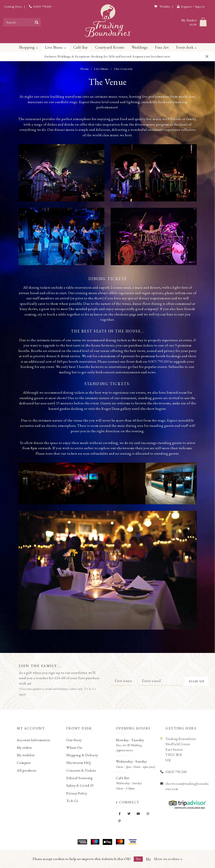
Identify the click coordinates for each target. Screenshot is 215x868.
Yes (138, 859)
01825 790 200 (158, 361)
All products (27, 770)
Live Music (54, 47)
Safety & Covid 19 (80, 785)
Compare (24, 763)
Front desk (185, 47)
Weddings (140, 47)
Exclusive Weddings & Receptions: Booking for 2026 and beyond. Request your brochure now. (107, 56)
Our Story (74, 740)
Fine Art (162, 47)
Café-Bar (81, 47)
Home (85, 69)
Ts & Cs (72, 801)
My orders (24, 747)
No (148, 859)
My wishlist (26, 755)
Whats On (74, 747)
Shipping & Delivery (82, 755)
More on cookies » (168, 859)
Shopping (27, 47)
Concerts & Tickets (81, 770)
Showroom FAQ (79, 763)
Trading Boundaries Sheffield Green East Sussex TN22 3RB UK (181, 749)
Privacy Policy (77, 793)
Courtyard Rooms (110, 47)
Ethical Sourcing (79, 778)
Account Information (34, 740)
